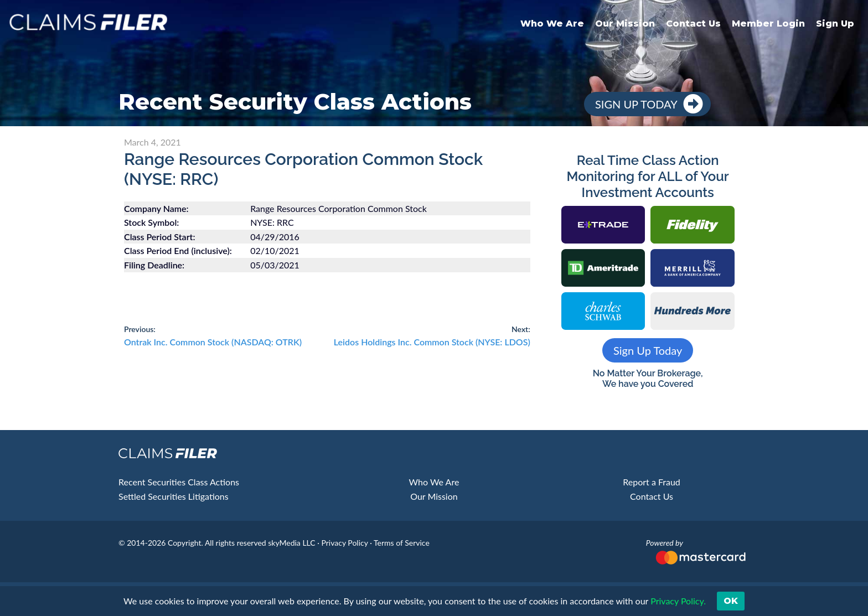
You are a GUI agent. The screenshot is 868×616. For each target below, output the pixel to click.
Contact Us (693, 24)
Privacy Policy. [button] (677, 601)
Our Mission (625, 24)
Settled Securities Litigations (174, 496)
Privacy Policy (344, 543)
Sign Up (835, 24)
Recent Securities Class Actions (179, 482)
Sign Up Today (636, 104)
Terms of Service (402, 543)
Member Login (768, 24)
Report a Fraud (652, 482)
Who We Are (552, 24)
